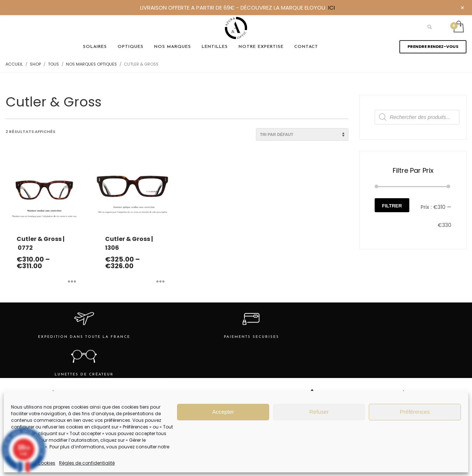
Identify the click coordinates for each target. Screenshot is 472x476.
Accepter (223, 412)
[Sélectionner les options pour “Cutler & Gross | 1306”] (160, 282)
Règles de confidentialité (87, 463)
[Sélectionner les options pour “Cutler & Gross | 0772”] (72, 282)
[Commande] (302, 134)
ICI (332, 8)
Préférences (415, 412)
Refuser (319, 412)
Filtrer (392, 206)
